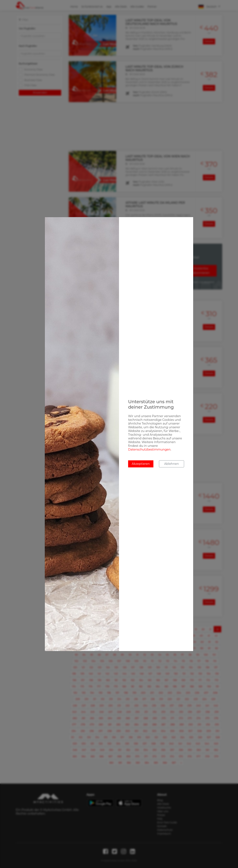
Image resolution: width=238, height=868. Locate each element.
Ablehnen (171, 464)
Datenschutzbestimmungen (149, 449)
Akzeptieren (141, 464)
